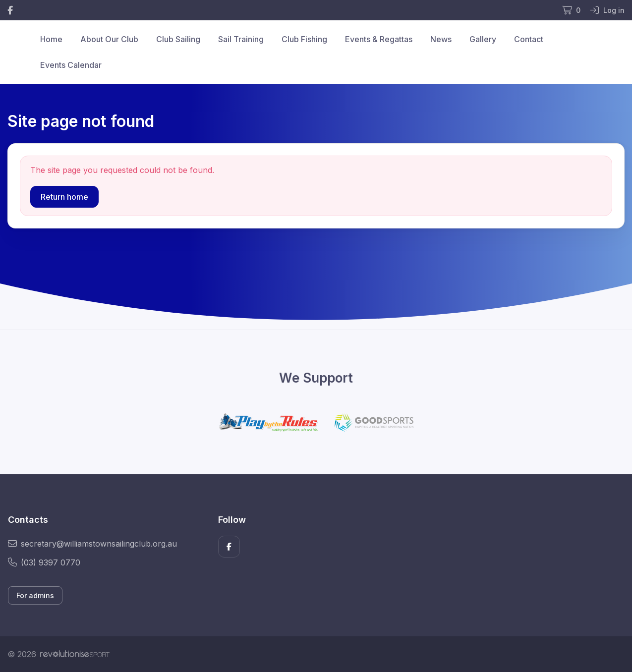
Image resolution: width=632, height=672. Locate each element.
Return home (64, 197)
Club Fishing (304, 39)
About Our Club (109, 39)
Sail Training (241, 39)
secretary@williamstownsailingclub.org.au (92, 544)
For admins (35, 595)
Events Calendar (71, 65)
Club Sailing (178, 39)
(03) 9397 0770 (44, 562)
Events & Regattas (379, 39)
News (441, 39)
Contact (529, 39)
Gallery (483, 39)
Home (51, 39)
